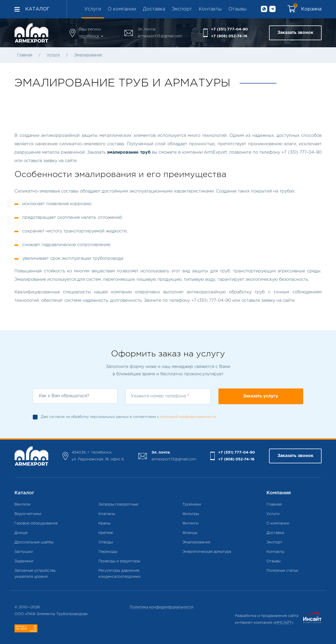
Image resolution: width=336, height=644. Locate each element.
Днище (21, 533)
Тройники (192, 505)
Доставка (154, 9)
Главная (25, 55)
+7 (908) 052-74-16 (229, 36)
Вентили (22, 505)
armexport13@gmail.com (160, 36)
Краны (104, 523)
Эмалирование (88, 55)
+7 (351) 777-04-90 (229, 29)
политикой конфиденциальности (188, 417)
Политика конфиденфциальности (162, 607)
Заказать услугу (261, 396)
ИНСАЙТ (283, 623)
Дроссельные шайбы (34, 542)
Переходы (108, 552)
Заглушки (24, 552)
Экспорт (182, 9)
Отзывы (237, 9)
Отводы (106, 542)
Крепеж (106, 533)
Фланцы (190, 533)
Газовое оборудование (36, 523)
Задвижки (24, 561)
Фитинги (190, 523)
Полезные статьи (282, 571)
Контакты (210, 9)
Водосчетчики (28, 514)
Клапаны (107, 514)
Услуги (93, 9)
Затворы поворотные (118, 505)
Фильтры (191, 514)
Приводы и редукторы (119, 561)
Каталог (37, 9)
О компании (122, 9)
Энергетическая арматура (207, 552)
